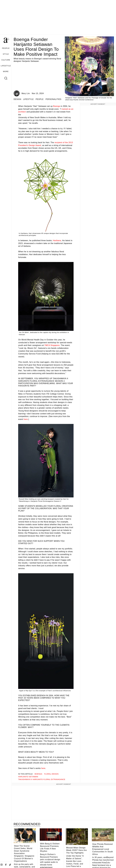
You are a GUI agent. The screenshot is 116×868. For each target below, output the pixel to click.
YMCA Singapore (52, 345)
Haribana (57, 240)
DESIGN (17, 99)
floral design (51, 774)
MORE (6, 71)
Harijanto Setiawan (28, 777)
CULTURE (6, 60)
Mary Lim (26, 93)
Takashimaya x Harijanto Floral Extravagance (42, 779)
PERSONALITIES (53, 99)
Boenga (57, 106)
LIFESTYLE (6, 66)
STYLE (6, 54)
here (26, 419)
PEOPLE (6, 48)
